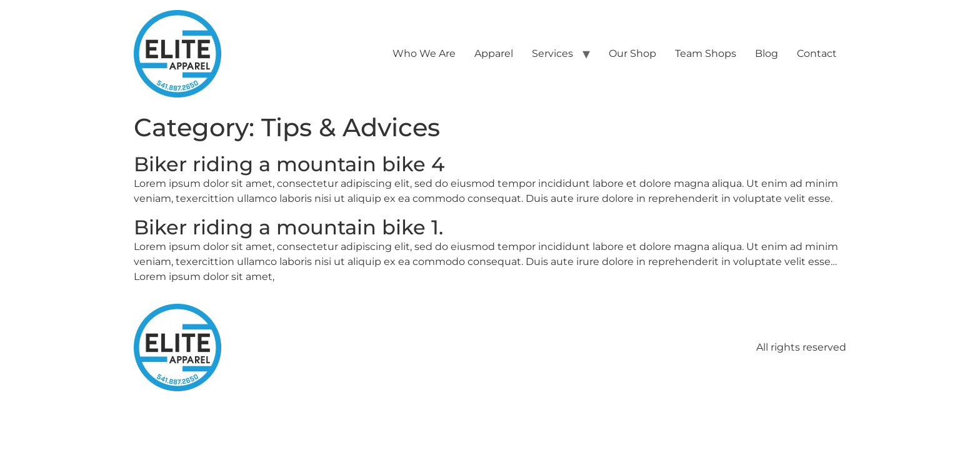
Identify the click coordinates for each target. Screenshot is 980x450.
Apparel (494, 53)
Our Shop (632, 53)
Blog (767, 53)
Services (552, 53)
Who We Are (424, 53)
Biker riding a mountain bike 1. (288, 227)
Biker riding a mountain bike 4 (289, 164)
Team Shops (706, 53)
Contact (817, 53)
